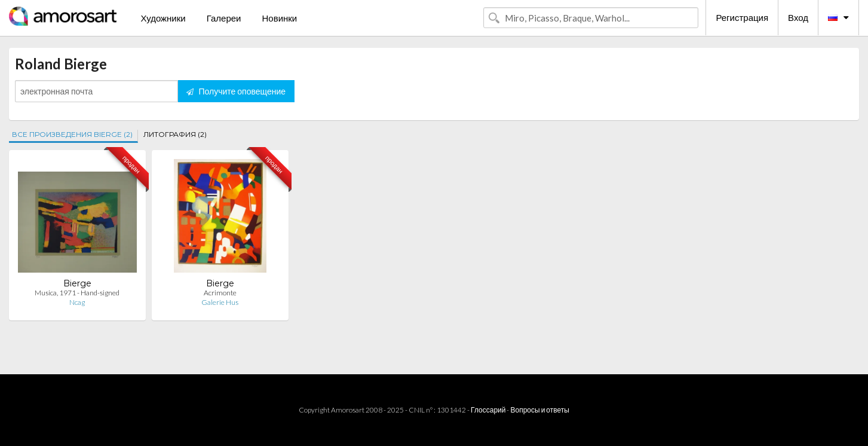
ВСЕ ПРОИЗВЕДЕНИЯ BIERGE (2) (72, 134)
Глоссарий (488, 410)
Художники (163, 18)
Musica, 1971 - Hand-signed (77, 293)
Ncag (77, 302)
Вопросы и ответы (539, 410)
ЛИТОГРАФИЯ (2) (175, 134)
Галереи (224, 18)
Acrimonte (220, 293)
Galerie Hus (220, 302)
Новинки (279, 18)
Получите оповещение (236, 91)
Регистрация (742, 17)
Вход (798, 17)
